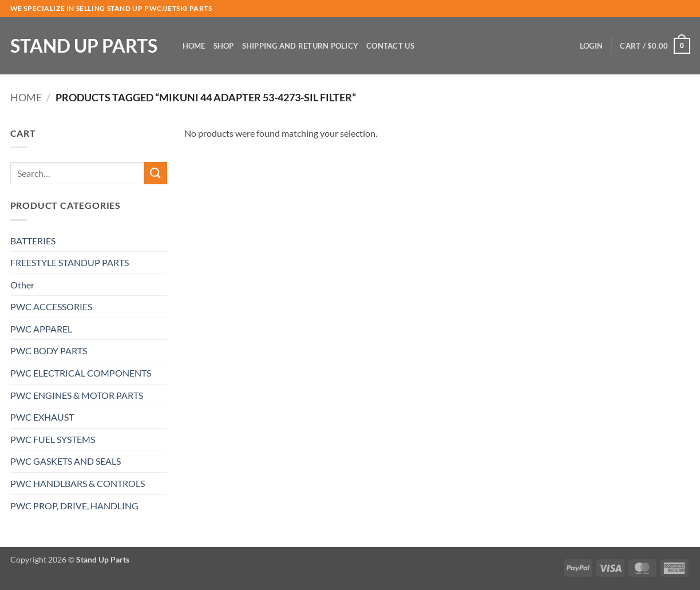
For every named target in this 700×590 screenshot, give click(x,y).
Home (194, 46)
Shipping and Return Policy (300, 46)
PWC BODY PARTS (49, 351)
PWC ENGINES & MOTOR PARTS (77, 395)
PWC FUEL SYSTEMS (53, 439)
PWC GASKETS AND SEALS (66, 461)
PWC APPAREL (41, 329)
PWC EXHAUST (42, 417)
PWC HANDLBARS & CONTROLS (78, 483)
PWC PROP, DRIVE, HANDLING (74, 506)
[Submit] (156, 173)
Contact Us (390, 46)
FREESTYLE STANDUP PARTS (70, 262)
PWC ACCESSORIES (51, 306)
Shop (224, 46)
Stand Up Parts (84, 46)
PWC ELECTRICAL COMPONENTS (81, 373)
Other (22, 285)
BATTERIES (33, 241)
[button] (591, 46)
